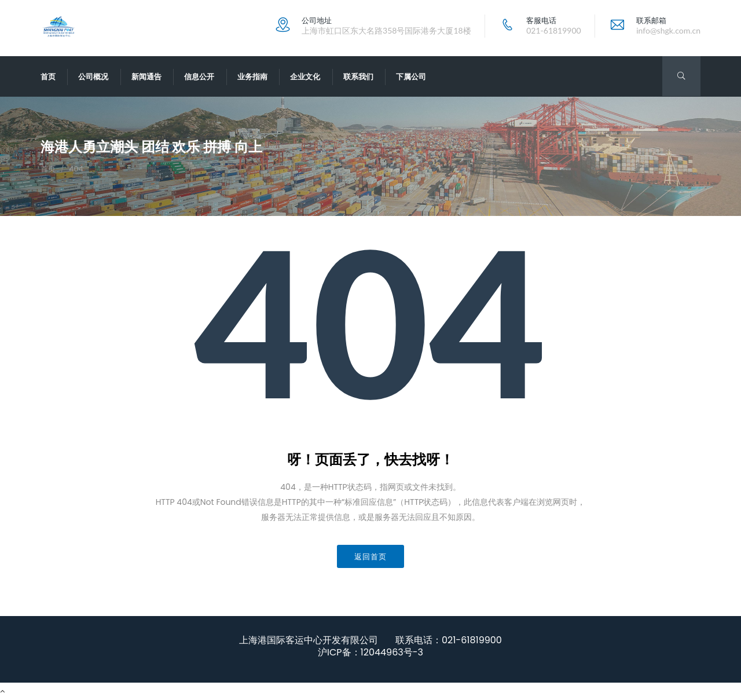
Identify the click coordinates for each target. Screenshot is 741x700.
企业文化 (305, 76)
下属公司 (411, 76)
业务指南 (252, 76)
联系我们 (358, 76)
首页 (48, 76)
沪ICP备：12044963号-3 (370, 652)
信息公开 (199, 76)
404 (76, 169)
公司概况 (93, 76)
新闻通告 (146, 76)
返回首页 (370, 556)
